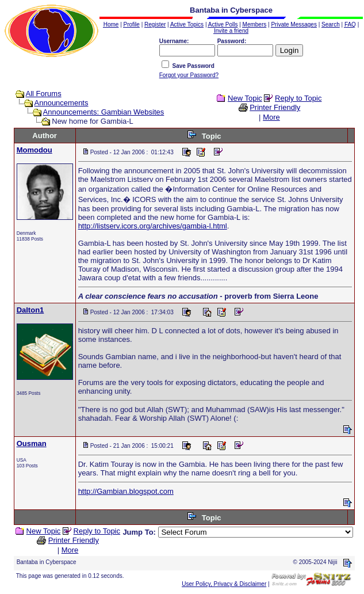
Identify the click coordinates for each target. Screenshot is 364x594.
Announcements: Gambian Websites (104, 112)
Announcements (62, 103)
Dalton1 (30, 310)
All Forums (44, 94)
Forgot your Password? (189, 75)
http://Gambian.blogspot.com (126, 491)
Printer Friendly (275, 107)
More (271, 117)
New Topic (245, 98)
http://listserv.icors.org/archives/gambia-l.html (153, 226)
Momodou (35, 150)
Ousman (32, 443)
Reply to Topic (298, 98)
